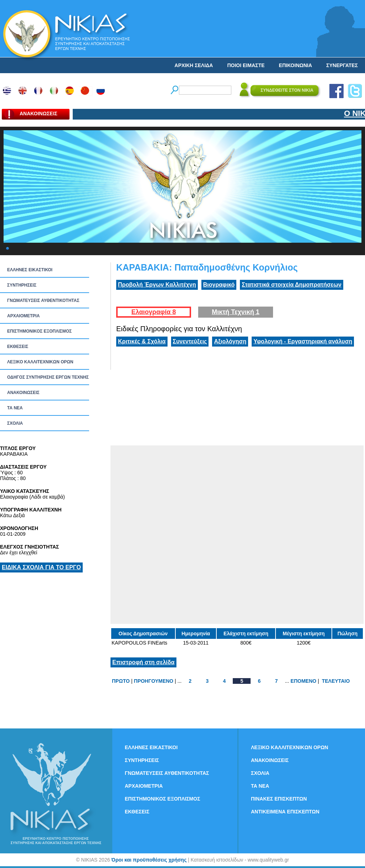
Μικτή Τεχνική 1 (236, 312)
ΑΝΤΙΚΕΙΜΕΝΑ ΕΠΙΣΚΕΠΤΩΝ (285, 812)
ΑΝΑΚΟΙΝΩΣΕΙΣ (23, 393)
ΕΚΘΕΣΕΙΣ (18, 347)
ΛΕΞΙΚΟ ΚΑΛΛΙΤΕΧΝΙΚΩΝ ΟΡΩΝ (40, 362)
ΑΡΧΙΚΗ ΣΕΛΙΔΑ (194, 65)
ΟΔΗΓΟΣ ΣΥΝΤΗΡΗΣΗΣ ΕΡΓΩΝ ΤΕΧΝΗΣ (48, 377)
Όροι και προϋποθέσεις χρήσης (149, 860)
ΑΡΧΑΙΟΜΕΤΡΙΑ (23, 316)
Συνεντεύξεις (190, 341)
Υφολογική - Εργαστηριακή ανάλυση (303, 341)
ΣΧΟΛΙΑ (15, 423)
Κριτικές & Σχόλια (142, 341)
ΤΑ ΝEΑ (15, 408)
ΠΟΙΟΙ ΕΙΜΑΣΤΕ (246, 65)
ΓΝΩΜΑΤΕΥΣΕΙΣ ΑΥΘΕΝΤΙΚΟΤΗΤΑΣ (43, 301)
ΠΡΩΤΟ (121, 681)
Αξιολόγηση (230, 341)
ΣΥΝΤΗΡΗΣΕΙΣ (22, 285)
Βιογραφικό (219, 285)
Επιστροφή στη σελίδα (143, 662)
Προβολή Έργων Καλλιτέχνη (157, 285)
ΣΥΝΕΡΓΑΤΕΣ (342, 65)
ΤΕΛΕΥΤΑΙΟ (336, 681)
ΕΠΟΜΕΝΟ (303, 681)
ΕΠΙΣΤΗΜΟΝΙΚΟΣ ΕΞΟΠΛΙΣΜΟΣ (39, 331)
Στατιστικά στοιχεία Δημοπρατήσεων (292, 285)
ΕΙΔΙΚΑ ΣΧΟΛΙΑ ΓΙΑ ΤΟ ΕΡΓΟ (41, 567)
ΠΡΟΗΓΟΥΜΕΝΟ (154, 681)
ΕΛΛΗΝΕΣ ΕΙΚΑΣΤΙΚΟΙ (30, 270)
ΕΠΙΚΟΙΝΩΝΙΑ (295, 65)
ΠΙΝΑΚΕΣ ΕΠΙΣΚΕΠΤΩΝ (279, 799)
